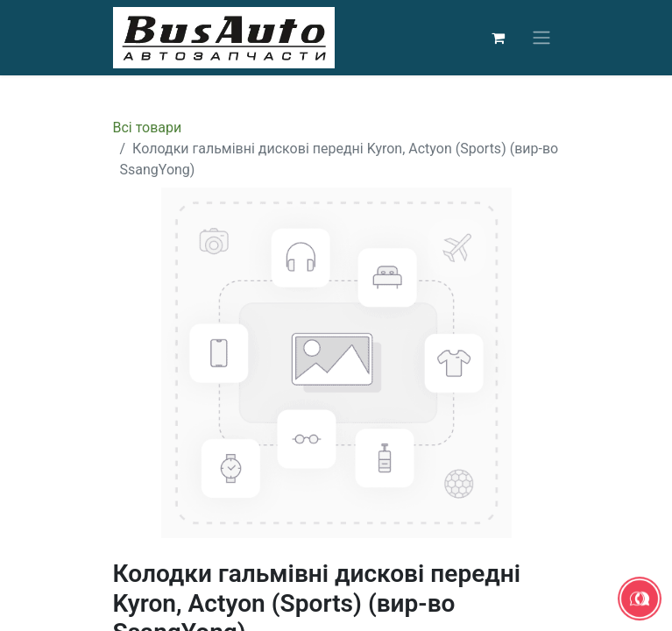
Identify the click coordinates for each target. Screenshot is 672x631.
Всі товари (148, 128)
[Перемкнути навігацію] (541, 38)
